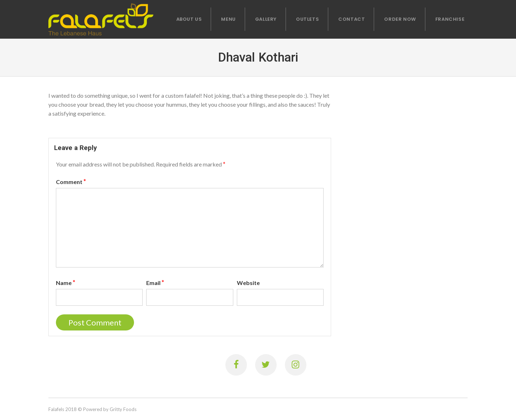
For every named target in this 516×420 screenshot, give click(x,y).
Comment (71, 182)
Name (66, 283)
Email (155, 283)
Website (248, 283)
